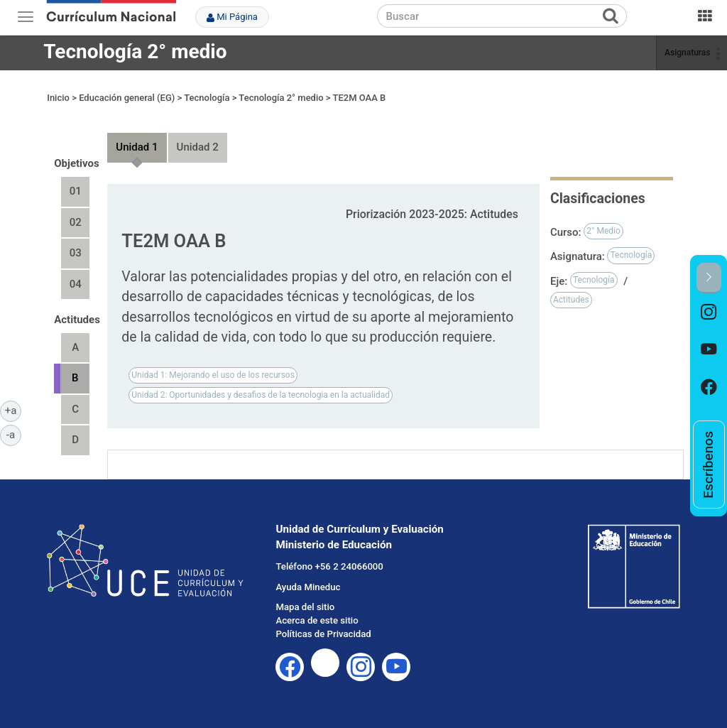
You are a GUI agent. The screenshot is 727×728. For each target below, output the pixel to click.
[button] (709, 278)
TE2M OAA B (360, 98)
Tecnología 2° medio (135, 51)
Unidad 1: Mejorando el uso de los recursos (213, 375)
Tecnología (207, 98)
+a (13, 410)
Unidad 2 (198, 147)
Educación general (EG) (127, 98)
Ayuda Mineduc (308, 587)
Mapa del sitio (305, 607)
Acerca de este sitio (317, 620)
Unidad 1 (137, 147)
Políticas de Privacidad (323, 634)
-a (14, 434)
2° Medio (603, 231)
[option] (709, 312)
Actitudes (571, 300)
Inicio (58, 98)
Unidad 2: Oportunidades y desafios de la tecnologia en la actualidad (261, 395)
